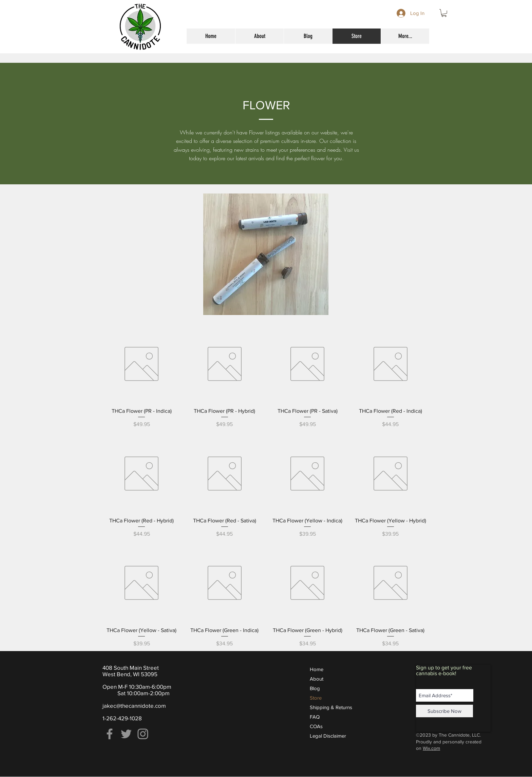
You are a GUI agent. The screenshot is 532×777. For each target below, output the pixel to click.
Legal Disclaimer (328, 736)
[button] (444, 13)
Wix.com (431, 748)
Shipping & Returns (331, 707)
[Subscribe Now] (444, 711)
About (317, 679)
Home (317, 669)
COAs (316, 726)
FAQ (315, 717)
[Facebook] (110, 734)
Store (316, 698)
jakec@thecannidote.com (134, 706)
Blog (315, 688)
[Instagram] (143, 734)
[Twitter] (126, 734)
